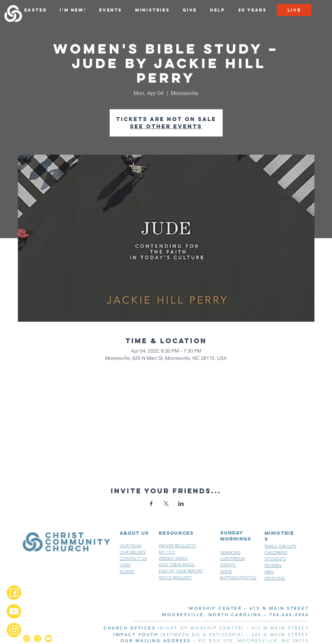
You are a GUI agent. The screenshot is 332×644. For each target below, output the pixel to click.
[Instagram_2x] (14, 630)
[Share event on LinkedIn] (181, 504)
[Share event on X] (166, 504)
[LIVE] (294, 10)
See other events (166, 126)
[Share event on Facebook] (151, 504)
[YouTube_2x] (14, 611)
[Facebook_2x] (14, 593)
